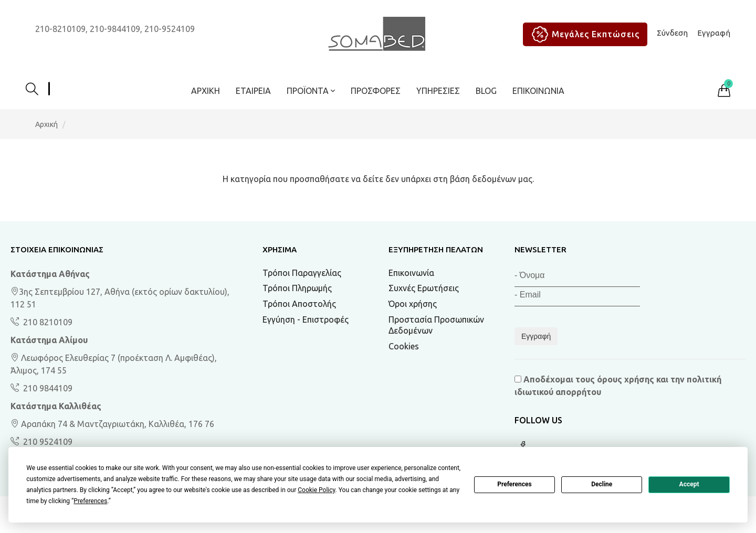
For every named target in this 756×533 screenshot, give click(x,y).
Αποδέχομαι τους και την (618, 386)
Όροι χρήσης (413, 304)
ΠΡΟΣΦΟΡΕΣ (376, 91)
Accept (689, 484)
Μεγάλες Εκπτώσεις (583, 34)
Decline (602, 484)
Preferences (514, 484)
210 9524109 (47, 442)
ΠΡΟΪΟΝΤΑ (311, 91)
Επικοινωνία (538, 91)
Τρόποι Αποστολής (299, 304)
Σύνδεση (672, 33)
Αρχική (206, 91)
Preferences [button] (90, 501)
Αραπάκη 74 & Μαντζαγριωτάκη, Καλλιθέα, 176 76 (112, 424)
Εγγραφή (714, 33)
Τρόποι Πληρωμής (297, 288)
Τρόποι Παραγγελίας (302, 273)
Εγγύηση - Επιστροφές (306, 319)
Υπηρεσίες (438, 91)
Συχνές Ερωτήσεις (424, 288)
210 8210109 (47, 322)
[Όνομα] (577, 277)
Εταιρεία (253, 91)
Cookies (404, 346)
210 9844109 (47, 388)
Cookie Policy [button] (316, 490)
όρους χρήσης (626, 379)
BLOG (486, 91)
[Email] (577, 297)
